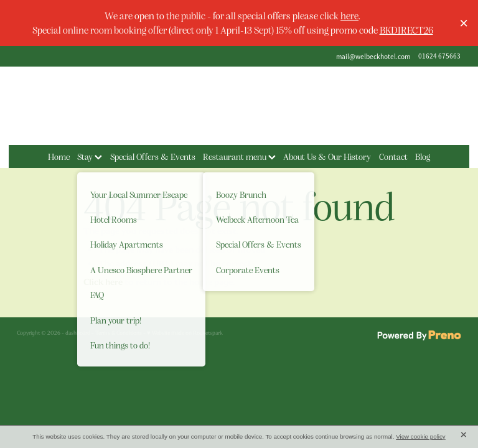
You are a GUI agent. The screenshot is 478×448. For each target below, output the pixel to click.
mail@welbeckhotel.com (373, 56)
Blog (423, 156)
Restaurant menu (239, 156)
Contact (393, 156)
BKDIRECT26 (406, 30)
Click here (103, 282)
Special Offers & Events (153, 156)
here (349, 15)
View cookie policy (421, 436)
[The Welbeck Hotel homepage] (239, 106)
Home (59, 156)
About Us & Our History (327, 156)
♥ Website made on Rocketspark (185, 333)
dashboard (78, 333)
